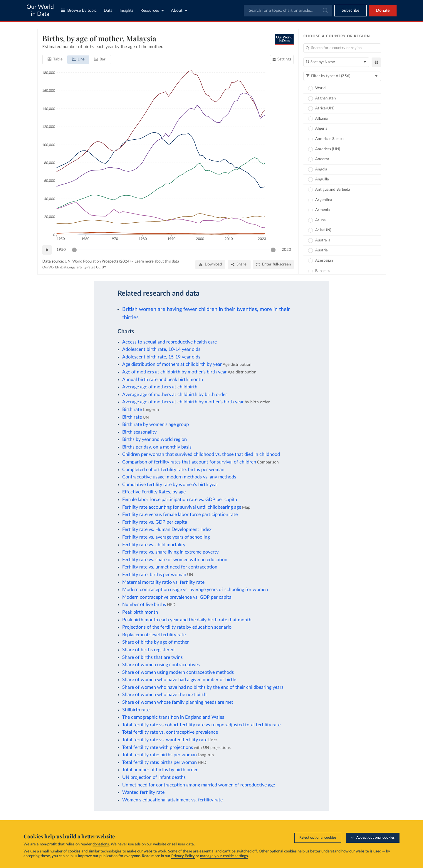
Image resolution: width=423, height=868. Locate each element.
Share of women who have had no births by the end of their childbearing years (203, 687)
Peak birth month (140, 612)
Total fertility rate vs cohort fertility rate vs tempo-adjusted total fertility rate (201, 725)
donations (101, 845)
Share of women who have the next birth (164, 695)
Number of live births (144, 605)
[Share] (239, 265)
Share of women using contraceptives (161, 665)
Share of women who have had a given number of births (180, 680)
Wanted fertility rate (143, 792)
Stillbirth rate (136, 710)
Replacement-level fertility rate (154, 635)
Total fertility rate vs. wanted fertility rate (165, 740)
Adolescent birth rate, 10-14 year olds (161, 349)
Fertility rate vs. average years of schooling (166, 537)
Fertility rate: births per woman (154, 575)
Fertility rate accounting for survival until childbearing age (182, 507)
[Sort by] (336, 62)
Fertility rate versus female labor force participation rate (180, 515)
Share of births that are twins (152, 657)
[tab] (55, 60)
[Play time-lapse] (47, 250)
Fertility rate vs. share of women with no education (175, 560)
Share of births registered (148, 650)
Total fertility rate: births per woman (160, 755)
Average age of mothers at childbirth (160, 387)
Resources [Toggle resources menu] (152, 10)
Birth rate (132, 410)
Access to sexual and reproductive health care (169, 342)
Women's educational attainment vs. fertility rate (172, 800)
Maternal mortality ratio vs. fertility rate (163, 582)
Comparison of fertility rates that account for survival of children (189, 462)
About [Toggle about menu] (179, 10)
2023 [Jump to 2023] (286, 249)
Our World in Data (40, 11)
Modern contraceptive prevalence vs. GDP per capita (177, 597)
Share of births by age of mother (156, 642)
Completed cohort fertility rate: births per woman (173, 470)
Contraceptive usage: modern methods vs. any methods (179, 477)
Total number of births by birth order (160, 770)
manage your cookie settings (224, 856)
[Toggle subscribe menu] (350, 11)
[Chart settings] (282, 60)
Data (108, 11)
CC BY (101, 267)
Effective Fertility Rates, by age (154, 492)
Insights (126, 11)
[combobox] (288, 11)
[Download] (210, 265)
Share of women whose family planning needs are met (178, 702)
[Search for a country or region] (342, 48)
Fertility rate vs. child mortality (154, 545)
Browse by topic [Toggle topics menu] (79, 10)
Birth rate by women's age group (156, 424)
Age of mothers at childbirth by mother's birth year (174, 372)
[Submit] (325, 11)
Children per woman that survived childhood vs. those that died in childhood (201, 454)
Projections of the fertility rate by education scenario (177, 627)
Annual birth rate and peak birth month (163, 380)
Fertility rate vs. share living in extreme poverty (170, 552)
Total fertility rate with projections (158, 747)
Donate (383, 11)
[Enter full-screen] (273, 265)
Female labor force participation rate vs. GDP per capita (180, 500)
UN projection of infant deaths (154, 777)
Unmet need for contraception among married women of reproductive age (199, 785)
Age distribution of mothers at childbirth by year (172, 364)
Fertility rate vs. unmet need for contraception (170, 567)
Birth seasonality (139, 432)
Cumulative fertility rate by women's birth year (170, 485)
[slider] (74, 250)
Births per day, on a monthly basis (157, 447)
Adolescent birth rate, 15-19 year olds (161, 357)
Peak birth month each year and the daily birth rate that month (187, 620)
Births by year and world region (155, 439)
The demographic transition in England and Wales (173, 717)
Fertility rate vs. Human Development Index (167, 529)
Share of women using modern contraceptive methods (178, 672)
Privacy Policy (183, 856)
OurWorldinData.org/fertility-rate (68, 267)
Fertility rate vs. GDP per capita (155, 522)
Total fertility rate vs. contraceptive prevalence (170, 732)
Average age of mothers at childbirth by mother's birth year (183, 402)
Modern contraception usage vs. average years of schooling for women (195, 590)
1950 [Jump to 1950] (61, 249)
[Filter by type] (342, 76)
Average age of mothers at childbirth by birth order (175, 395)
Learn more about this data (157, 262)
